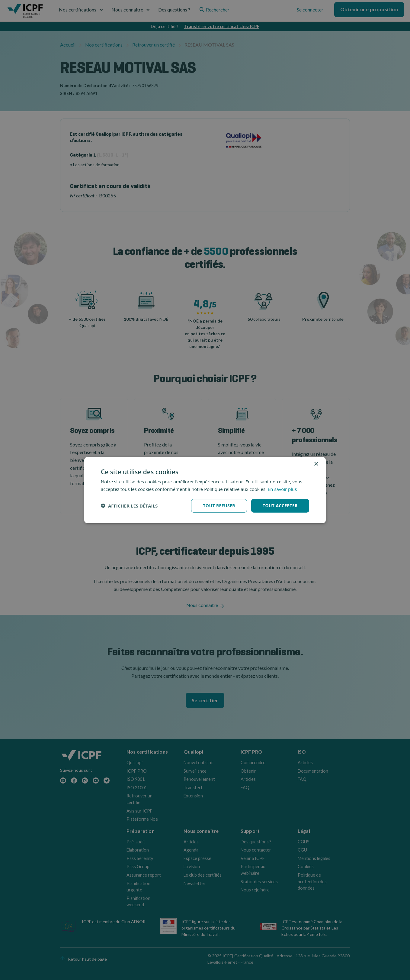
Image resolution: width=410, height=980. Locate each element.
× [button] (316, 464)
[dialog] (205, 490)
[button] (129, 506)
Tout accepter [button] (280, 506)
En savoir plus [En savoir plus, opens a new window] (282, 489)
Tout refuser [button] (219, 506)
